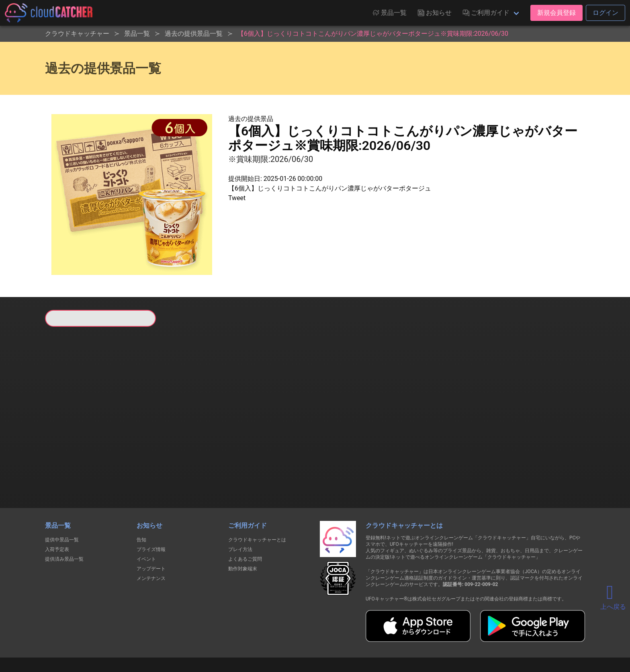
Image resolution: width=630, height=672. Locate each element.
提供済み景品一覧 (64, 518)
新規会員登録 (556, 13)
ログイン (605, 13)
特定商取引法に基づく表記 (366, 636)
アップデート (151, 527)
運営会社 (464, 637)
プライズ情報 (151, 508)
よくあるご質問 (245, 518)
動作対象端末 (243, 527)
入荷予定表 (57, 508)
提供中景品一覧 (62, 498)
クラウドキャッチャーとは (257, 498)
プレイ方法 (240, 508)
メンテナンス (151, 537)
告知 (141, 498)
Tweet (237, 198)
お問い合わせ (423, 636)
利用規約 (245, 636)
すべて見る (76, 433)
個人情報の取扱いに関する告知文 (184, 636)
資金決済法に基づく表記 (295, 636)
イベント (146, 518)
